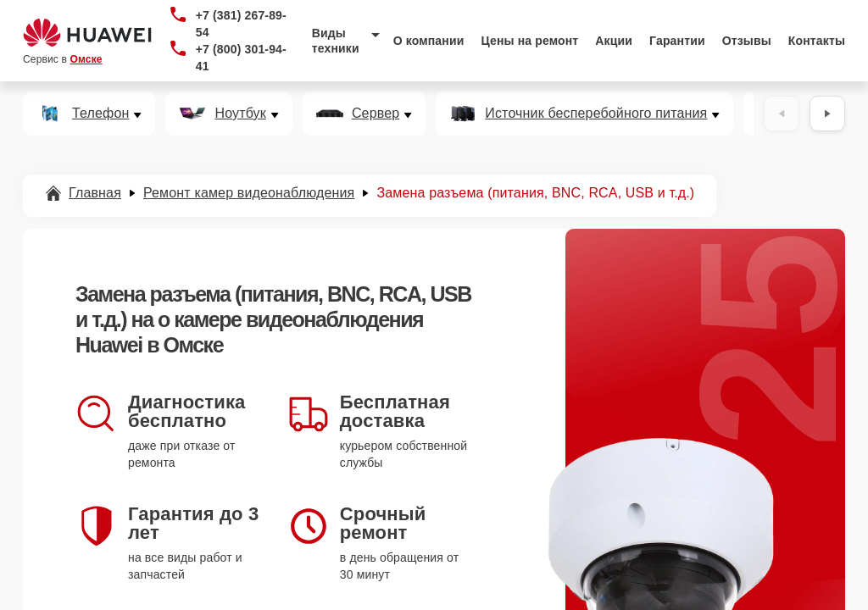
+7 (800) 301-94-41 (241, 58)
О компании (429, 41)
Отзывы (747, 41)
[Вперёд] (827, 114)
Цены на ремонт (529, 41)
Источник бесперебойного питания (596, 114)
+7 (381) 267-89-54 (241, 24)
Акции (614, 41)
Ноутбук (240, 114)
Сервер (376, 114)
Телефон (100, 114)
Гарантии (677, 41)
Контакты (817, 41)
